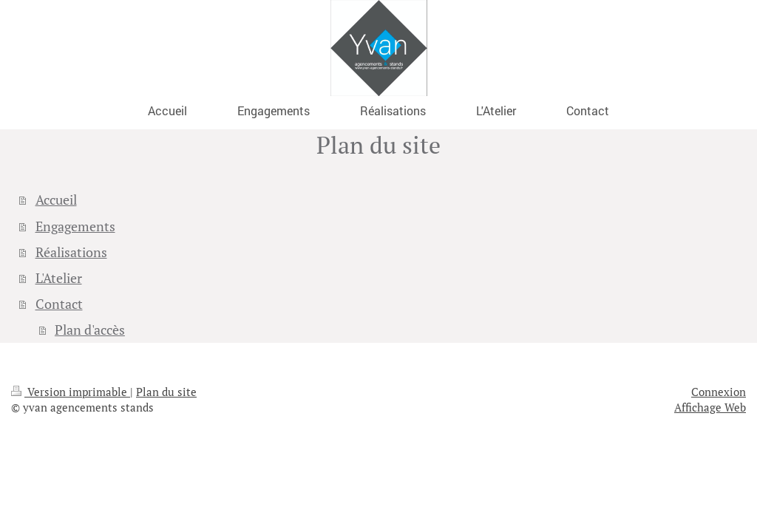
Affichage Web (710, 407)
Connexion (719, 392)
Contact (59, 304)
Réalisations (71, 252)
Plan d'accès (90, 330)
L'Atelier (59, 278)
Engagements (75, 226)
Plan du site (166, 392)
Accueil (56, 200)
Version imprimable (71, 392)
